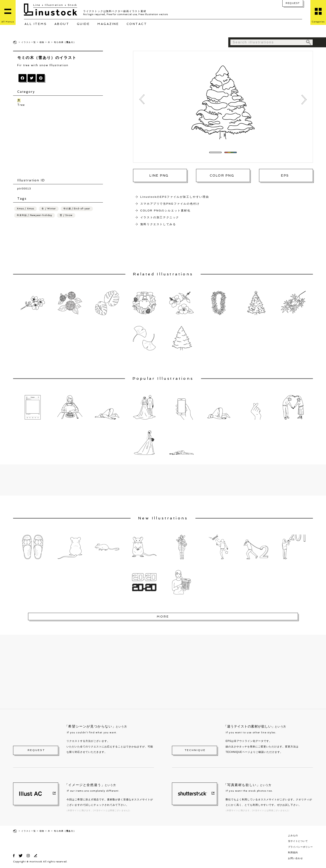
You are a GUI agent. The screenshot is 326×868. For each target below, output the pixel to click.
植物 (42, 42)
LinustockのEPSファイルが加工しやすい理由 (175, 197)
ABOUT (62, 24)
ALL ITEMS (36, 24)
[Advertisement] (60, 143)
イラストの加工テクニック (160, 217)
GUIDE (83, 24)
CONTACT (137, 24)
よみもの (293, 835)
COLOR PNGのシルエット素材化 (165, 211)
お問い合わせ (295, 858)
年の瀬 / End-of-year (77, 209)
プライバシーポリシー (300, 847)
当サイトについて (298, 841)
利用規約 (293, 852)
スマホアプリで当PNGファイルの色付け (170, 204)
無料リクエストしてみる (158, 224)
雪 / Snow (66, 215)
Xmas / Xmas (25, 209)
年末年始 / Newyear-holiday (35, 215)
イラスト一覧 (29, 42)
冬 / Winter (49, 209)
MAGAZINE (108, 24)
